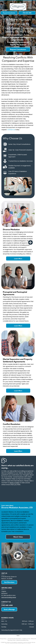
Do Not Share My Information (14, 639)
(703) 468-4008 (7, 605)
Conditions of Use (26, 639)
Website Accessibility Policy (22, 640)
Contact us (11, 130)
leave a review (15, 483)
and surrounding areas (9, 597)
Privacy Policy (3, 639)
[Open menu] (34, 7)
